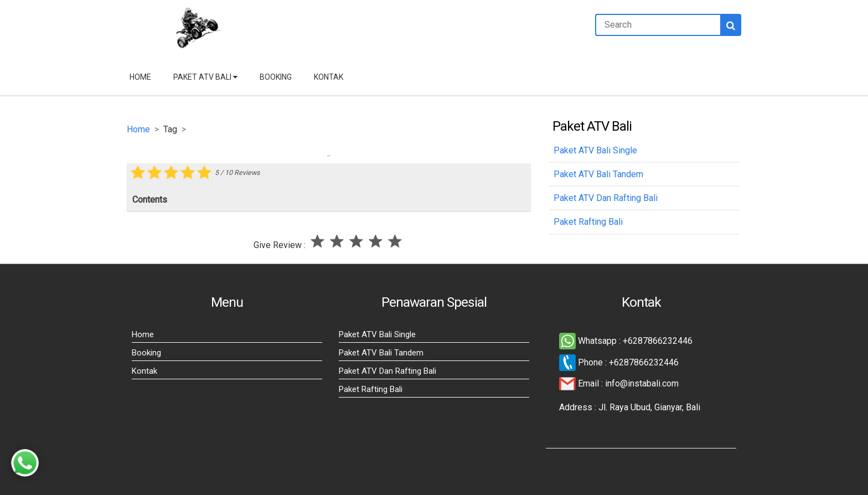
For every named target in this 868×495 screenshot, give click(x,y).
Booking (276, 77)
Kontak (329, 77)
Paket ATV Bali (205, 77)
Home (140, 77)
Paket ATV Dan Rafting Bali (387, 371)
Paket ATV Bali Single (377, 334)
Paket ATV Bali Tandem (381, 353)
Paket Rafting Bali (371, 389)
